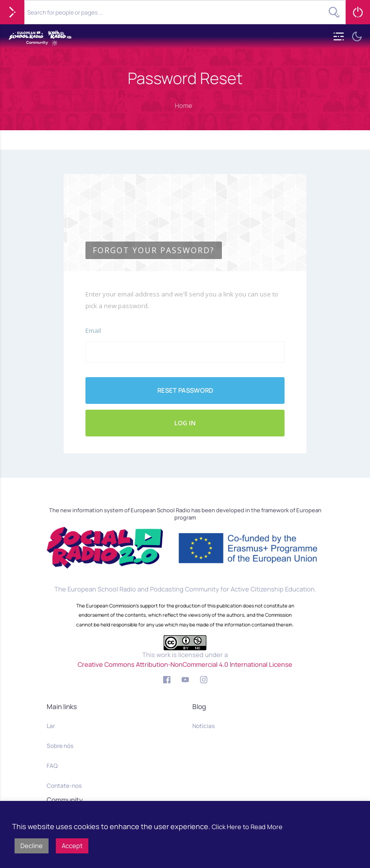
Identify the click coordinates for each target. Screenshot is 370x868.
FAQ (52, 766)
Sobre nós (60, 746)
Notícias (203, 726)
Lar (51, 726)
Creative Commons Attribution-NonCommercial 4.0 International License (185, 664)
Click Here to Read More (247, 827)
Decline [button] (32, 846)
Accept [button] (72, 846)
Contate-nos (64, 786)
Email (93, 330)
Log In (185, 423)
